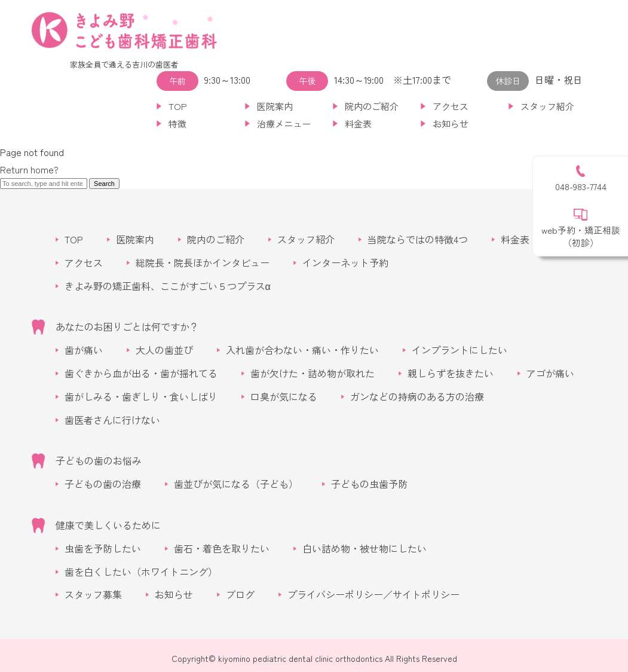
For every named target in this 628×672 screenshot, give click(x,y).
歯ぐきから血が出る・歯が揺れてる (141, 373)
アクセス (451, 106)
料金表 (358, 123)
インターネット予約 (345, 262)
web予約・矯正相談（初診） (581, 236)
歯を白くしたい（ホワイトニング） (141, 572)
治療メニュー (284, 123)
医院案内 (275, 106)
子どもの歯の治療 (103, 484)
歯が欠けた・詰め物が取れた (313, 373)
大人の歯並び (164, 350)
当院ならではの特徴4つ (418, 239)
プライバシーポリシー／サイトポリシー (373, 594)
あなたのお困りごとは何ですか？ (127, 326)
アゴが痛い (550, 373)
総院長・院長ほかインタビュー (203, 262)
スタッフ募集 (93, 594)
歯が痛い (84, 350)
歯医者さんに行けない (112, 420)
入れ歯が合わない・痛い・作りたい (302, 350)
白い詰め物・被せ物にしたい (364, 548)
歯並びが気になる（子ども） (236, 484)
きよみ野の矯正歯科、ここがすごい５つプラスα (168, 286)
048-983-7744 (581, 186)
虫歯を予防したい (103, 548)
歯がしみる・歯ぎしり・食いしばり (141, 396)
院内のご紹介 (372, 106)
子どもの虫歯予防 (369, 484)
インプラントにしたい (459, 350)
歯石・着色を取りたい (222, 548)
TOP (178, 106)
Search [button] (104, 184)
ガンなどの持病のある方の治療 (417, 396)
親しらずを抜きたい (451, 373)
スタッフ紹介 (547, 106)
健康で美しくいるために (108, 525)
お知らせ (451, 123)
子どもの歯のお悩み (99, 460)
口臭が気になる (284, 396)
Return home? (29, 169)
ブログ (240, 594)
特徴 (177, 123)
